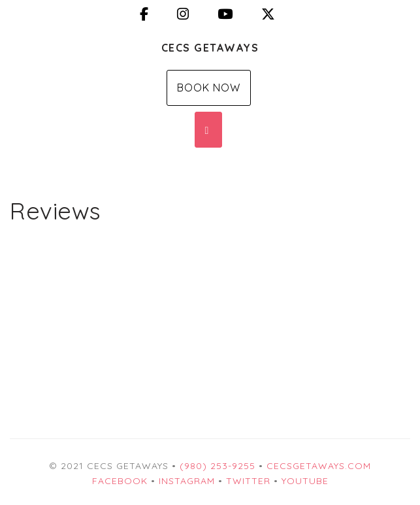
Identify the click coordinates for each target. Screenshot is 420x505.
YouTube (305, 481)
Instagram (187, 481)
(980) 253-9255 (218, 466)
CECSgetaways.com (319, 466)
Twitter (248, 481)
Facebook (120, 481)
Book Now (209, 88)
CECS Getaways (210, 48)
